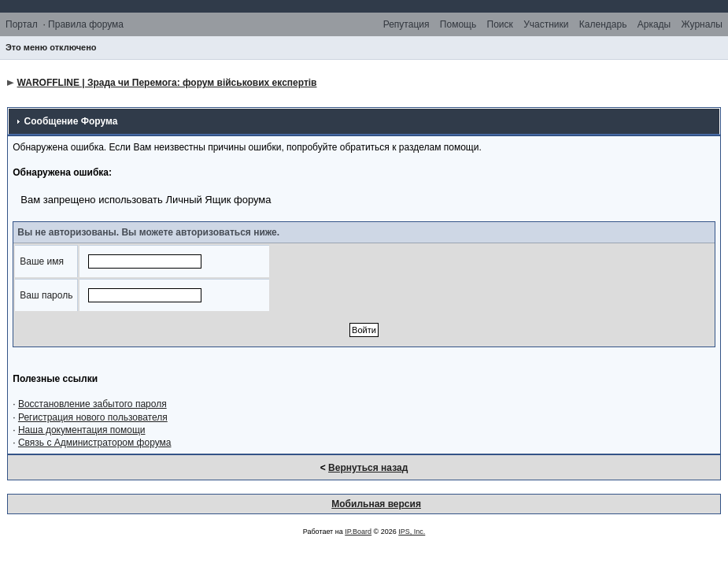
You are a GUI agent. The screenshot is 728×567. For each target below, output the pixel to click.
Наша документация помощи (82, 430)
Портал (22, 24)
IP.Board (358, 532)
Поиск (500, 24)
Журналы (702, 24)
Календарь (603, 24)
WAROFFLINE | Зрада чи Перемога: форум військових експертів (167, 83)
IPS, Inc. (412, 532)
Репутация (406, 24)
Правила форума (86, 24)
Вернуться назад (368, 468)
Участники (546, 24)
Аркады (654, 24)
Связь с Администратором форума (95, 443)
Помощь (458, 24)
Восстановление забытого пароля (92, 404)
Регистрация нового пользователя (93, 417)
